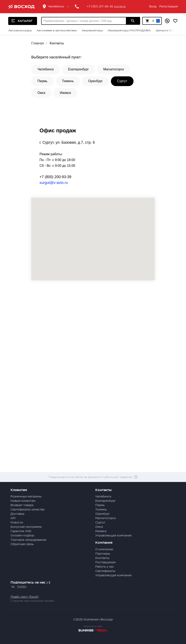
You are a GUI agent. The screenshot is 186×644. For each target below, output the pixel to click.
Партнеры (103, 554)
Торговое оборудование (28, 540)
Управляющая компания (113, 536)
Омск (41, 93)
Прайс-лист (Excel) (25, 597)
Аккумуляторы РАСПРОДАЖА (129, 30)
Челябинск (46, 69)
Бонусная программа (26, 527)
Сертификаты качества (27, 510)
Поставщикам (105, 562)
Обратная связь (22, 544)
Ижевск (65, 93)
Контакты (57, 43)
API (13, 518)
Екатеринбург (78, 69)
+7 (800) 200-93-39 (55, 177)
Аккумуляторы (92, 30)
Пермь (42, 81)
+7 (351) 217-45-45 (100, 7)
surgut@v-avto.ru (54, 183)
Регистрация (169, 7)
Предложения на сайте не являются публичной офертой (91, 477)
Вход (153, 7)
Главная (38, 43)
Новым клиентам (23, 501)
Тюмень (68, 81)
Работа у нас (105, 567)
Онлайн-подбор (22, 536)
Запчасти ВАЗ (165, 30)
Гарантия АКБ (21, 531)
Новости (17, 523)
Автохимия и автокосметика (57, 30)
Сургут (122, 81)
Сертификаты (105, 571)
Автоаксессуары (20, 30)
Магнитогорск (114, 69)
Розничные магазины (26, 497)
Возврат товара (22, 505)
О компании (104, 549)
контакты (120, 7)
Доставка (17, 514)
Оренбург (95, 81)
